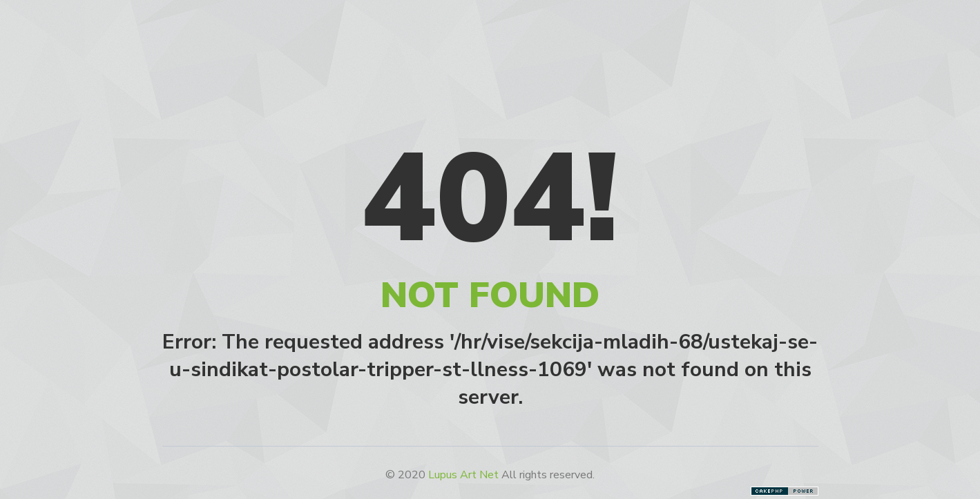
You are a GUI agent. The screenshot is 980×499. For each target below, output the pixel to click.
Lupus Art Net (463, 475)
